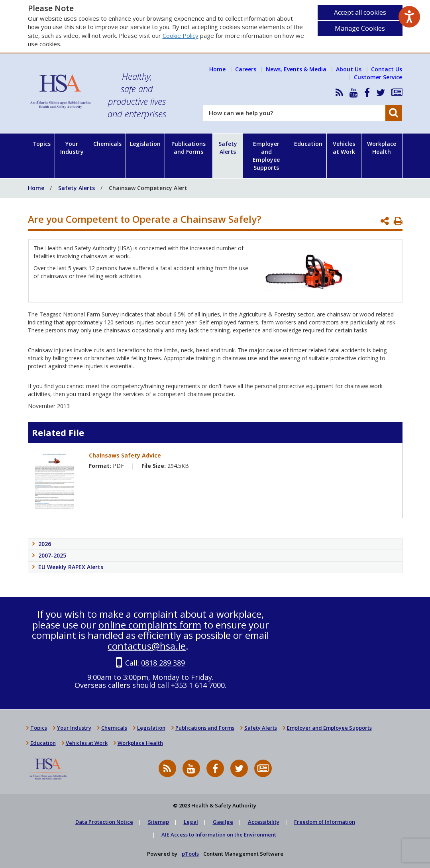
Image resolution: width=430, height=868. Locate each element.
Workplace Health (382, 148)
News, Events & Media (296, 69)
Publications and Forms (188, 148)
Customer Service (378, 77)
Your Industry (72, 148)
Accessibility (264, 822)
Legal (191, 822)
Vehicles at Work (344, 148)
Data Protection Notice (104, 822)
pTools (190, 854)
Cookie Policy (181, 35)
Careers (246, 69)
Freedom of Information (325, 822)
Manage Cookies (360, 28)
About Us (349, 69)
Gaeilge (223, 822)
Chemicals (107, 144)
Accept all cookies (360, 12)
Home (217, 69)
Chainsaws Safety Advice (125, 455)
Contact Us (387, 69)
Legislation (145, 144)
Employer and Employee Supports (266, 156)
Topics (41, 144)
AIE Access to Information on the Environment (219, 835)
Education (308, 144)
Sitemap (158, 822)
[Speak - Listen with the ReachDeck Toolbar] (409, 17)
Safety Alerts (228, 148)
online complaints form (150, 625)
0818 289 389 (163, 663)
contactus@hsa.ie (147, 646)
